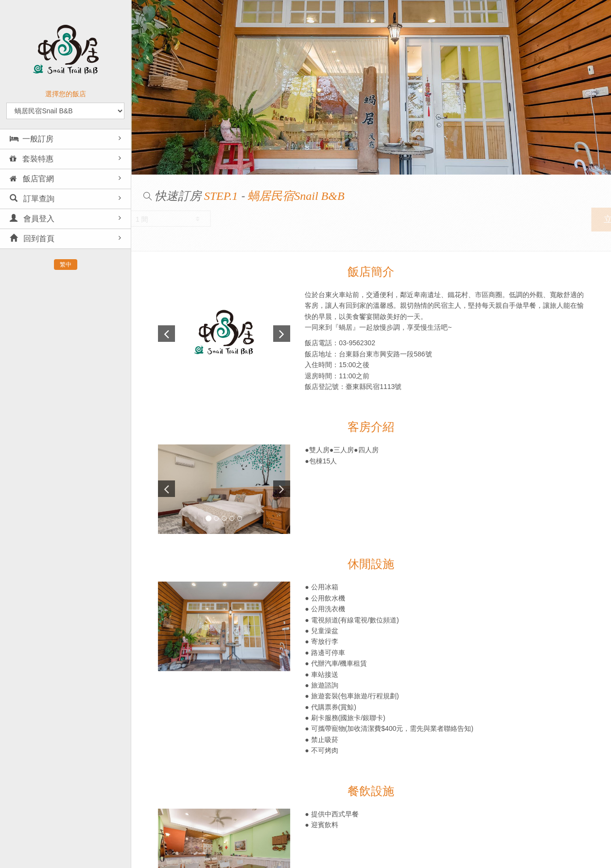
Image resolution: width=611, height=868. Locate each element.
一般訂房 (32, 139)
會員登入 (32, 219)
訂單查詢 (32, 199)
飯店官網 (32, 179)
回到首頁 (32, 239)
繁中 (66, 265)
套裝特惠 (32, 159)
